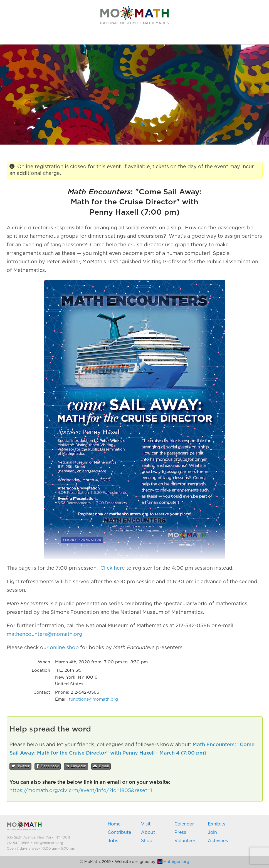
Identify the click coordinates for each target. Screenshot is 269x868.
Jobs (113, 841)
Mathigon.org (173, 862)
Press (180, 832)
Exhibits (217, 824)
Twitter (20, 766)
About (148, 832)
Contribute (119, 832)
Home (114, 824)
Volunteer (185, 841)
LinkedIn (76, 766)
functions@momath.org (93, 699)
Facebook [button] (48, 766)
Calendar (184, 824)
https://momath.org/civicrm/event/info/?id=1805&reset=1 (81, 791)
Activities (218, 841)
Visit (146, 824)
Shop (147, 841)
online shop (64, 648)
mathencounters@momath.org (45, 634)
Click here (113, 568)
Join (212, 832)
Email (101, 766)
